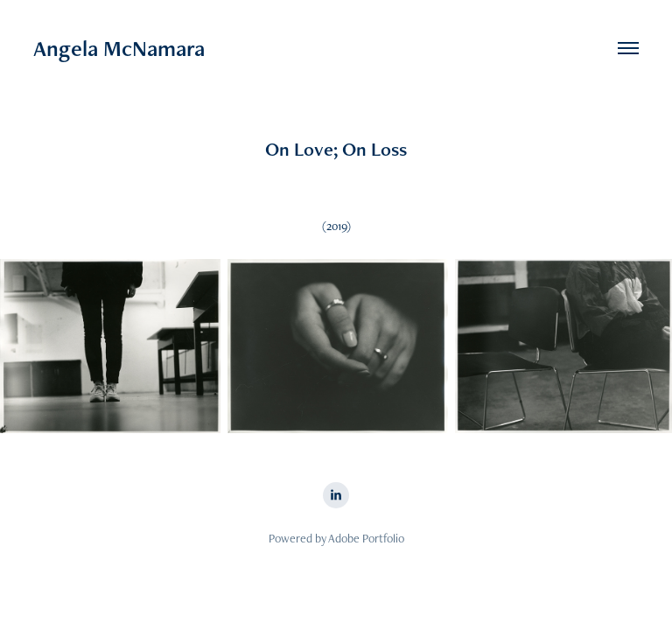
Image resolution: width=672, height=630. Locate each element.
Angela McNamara (119, 48)
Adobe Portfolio (366, 538)
